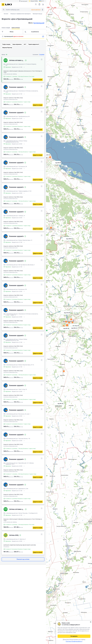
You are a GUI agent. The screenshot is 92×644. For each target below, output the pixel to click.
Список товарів (39, 4)
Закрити (91, 622)
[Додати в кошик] (38, 80)
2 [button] (64, 371)
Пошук (4, 10)
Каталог (6, 14)
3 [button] (66, 322)
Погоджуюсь (74, 636)
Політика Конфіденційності (74, 641)
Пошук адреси (3, 36)
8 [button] (71, 319)
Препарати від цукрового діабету (42, 14)
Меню (3, 5)
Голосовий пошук (42, 10)
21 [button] (67, 325)
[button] (68, 241)
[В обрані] (42, 59)
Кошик (43, 4)
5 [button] (69, 322)
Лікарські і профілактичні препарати (20, 14)
